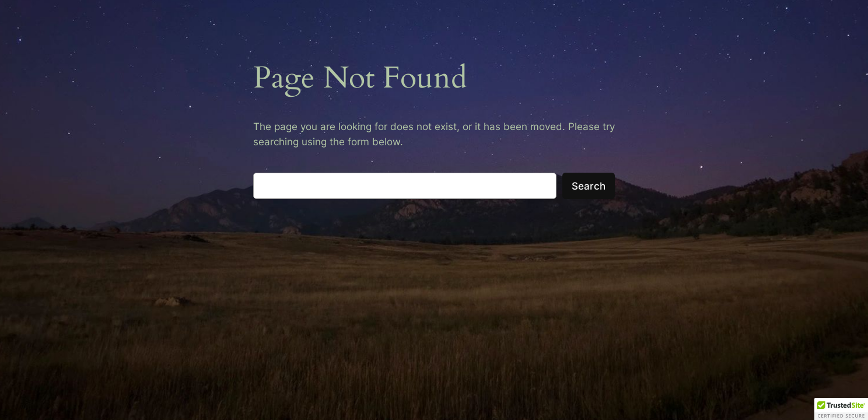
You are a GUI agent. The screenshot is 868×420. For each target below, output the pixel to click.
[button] (841, 409)
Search (589, 186)
